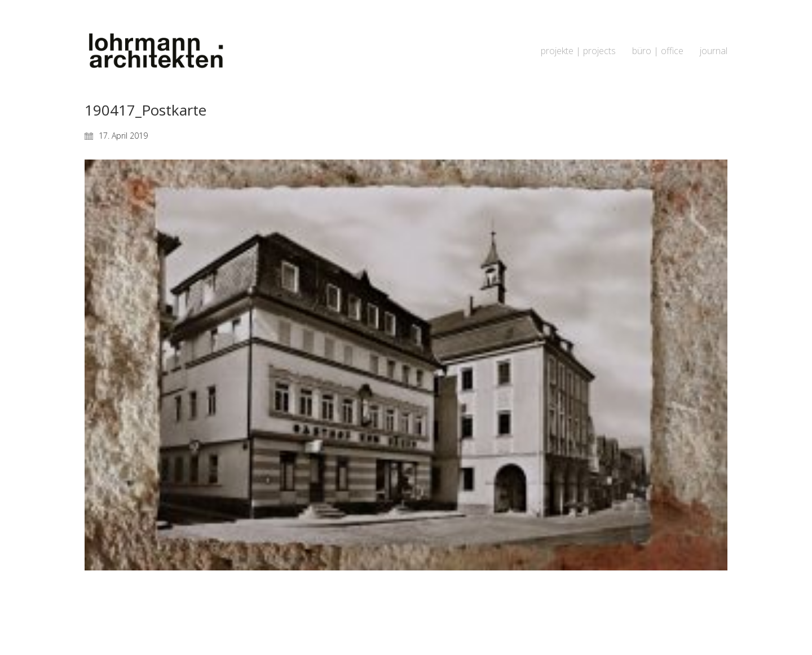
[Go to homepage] (155, 51)
